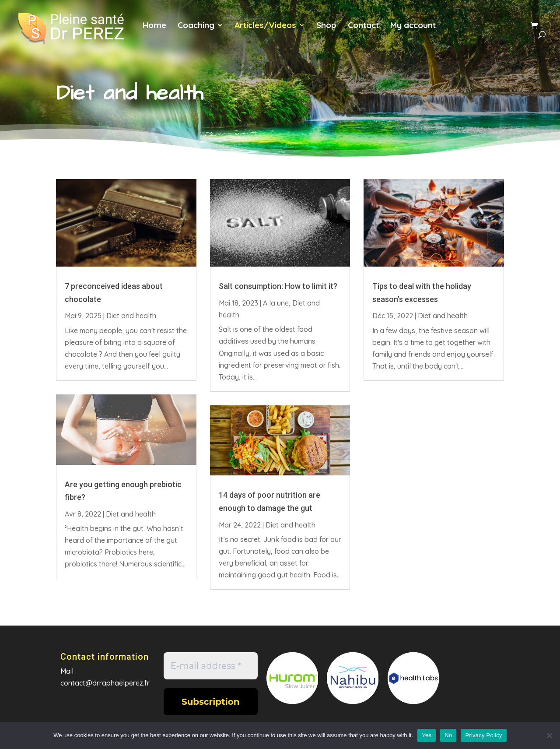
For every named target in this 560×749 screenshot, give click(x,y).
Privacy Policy (483, 735)
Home (154, 26)
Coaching (196, 26)
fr (456, 30)
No (448, 735)
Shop (326, 26)
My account (413, 26)
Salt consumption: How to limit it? (278, 286)
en (484, 30)
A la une (276, 303)
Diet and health (131, 316)
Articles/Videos (265, 26)
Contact (363, 26)
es (513, 30)
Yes (427, 735)
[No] (549, 735)
